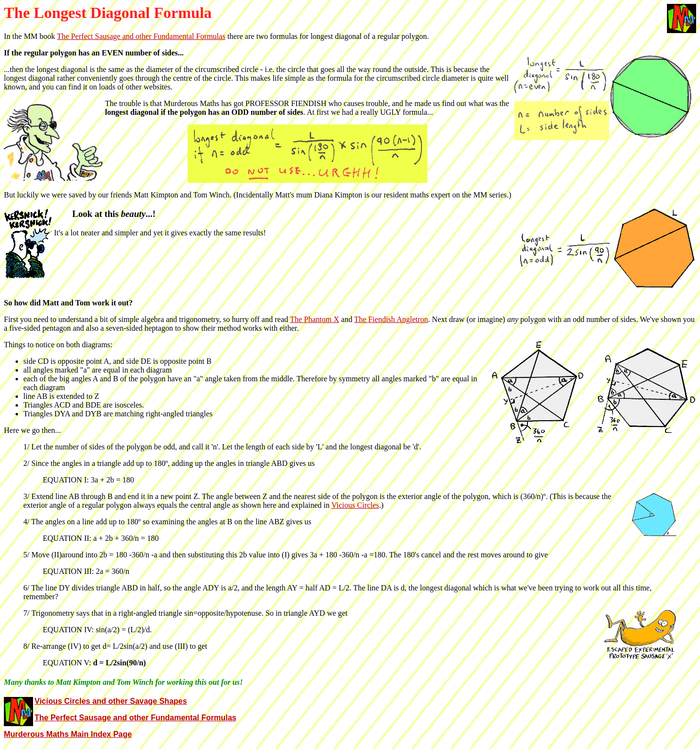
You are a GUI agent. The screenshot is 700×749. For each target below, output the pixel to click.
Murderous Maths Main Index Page (68, 734)
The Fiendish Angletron (391, 319)
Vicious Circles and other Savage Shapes (111, 701)
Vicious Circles (355, 505)
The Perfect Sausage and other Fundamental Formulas (141, 36)
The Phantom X (314, 319)
